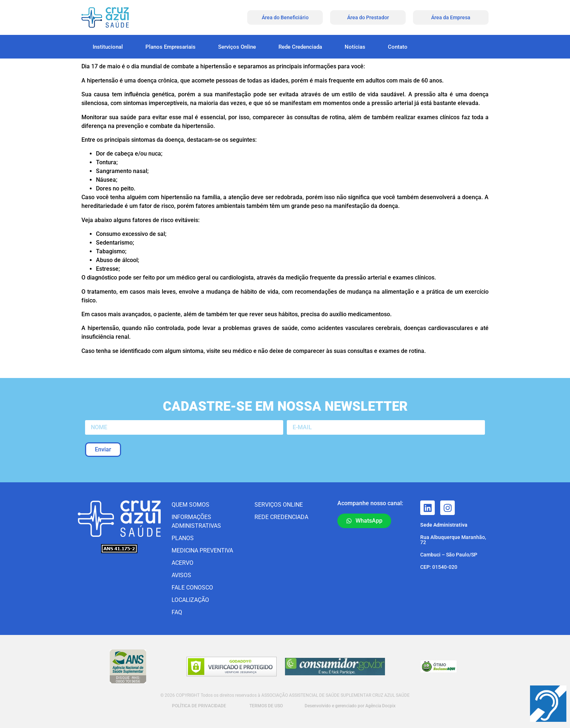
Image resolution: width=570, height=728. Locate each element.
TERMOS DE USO (266, 706)
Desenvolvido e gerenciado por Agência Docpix (350, 706)
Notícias (355, 47)
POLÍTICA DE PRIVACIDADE (198, 706)
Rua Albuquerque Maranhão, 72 (453, 540)
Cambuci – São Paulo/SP (449, 555)
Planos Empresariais (170, 47)
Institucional (108, 47)
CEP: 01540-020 (439, 567)
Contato (398, 47)
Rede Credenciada (300, 47)
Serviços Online (237, 47)
